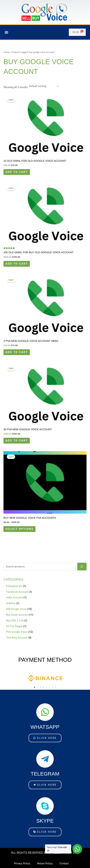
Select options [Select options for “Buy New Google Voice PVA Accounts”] (19, 529)
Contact (64, 863)
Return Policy (45, 863)
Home (6, 52)
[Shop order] (44, 86)
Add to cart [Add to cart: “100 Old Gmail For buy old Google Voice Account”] (17, 264)
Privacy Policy (22, 863)
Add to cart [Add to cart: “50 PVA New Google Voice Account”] (17, 441)
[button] (6, 32)
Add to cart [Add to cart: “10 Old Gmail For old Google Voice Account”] (17, 172)
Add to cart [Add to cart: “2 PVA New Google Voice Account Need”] (17, 352)
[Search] (82, 567)
